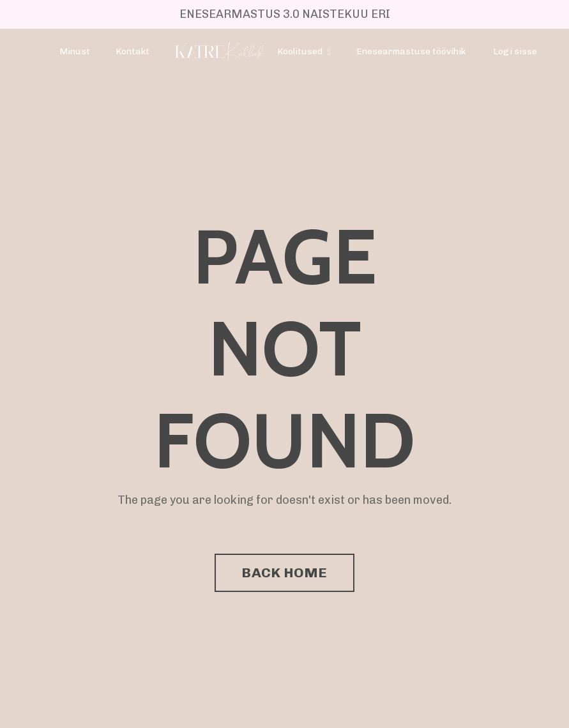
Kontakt (133, 51)
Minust (75, 51)
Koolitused (304, 51)
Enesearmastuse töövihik (411, 51)
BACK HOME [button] (284, 573)
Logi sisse (515, 51)
